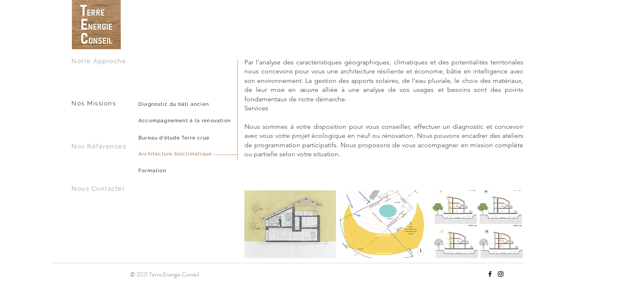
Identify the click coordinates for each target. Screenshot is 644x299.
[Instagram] (501, 274)
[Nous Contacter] (103, 189)
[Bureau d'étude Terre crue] (202, 138)
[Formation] (202, 171)
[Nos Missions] (103, 103)
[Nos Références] (103, 146)
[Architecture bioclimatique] (202, 154)
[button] (290, 224)
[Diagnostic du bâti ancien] (202, 104)
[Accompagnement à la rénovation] (202, 121)
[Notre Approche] (103, 61)
